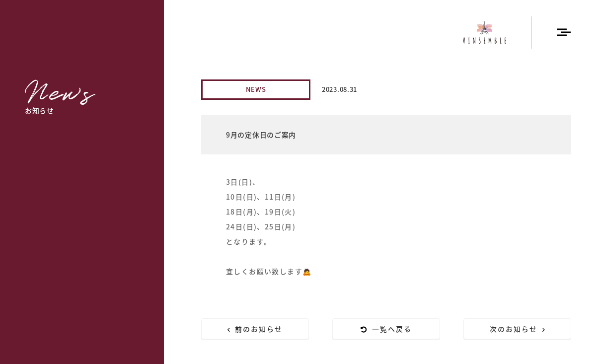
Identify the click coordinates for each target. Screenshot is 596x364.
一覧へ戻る (386, 329)
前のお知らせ (255, 329)
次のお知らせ (518, 329)
